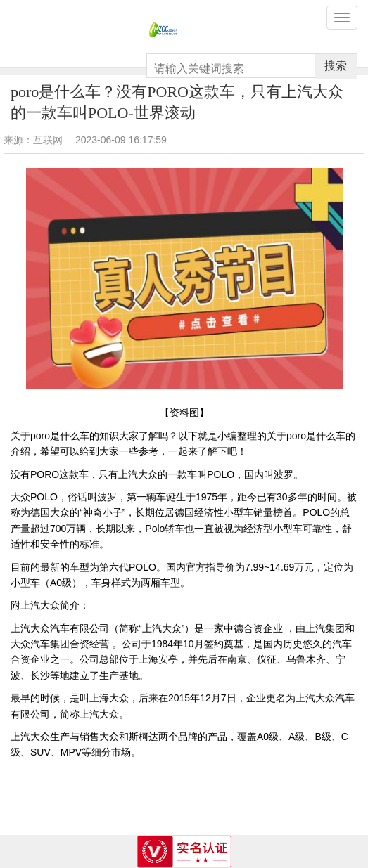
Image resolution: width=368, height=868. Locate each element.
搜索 (336, 66)
